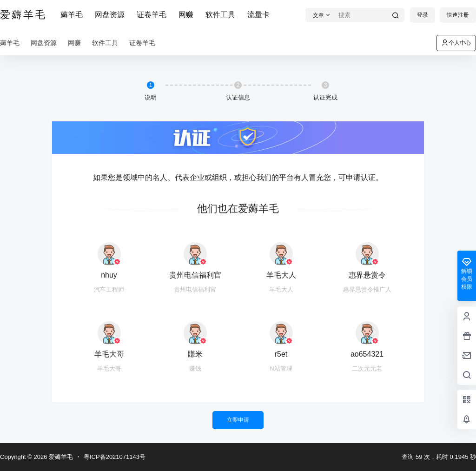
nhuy (109, 275)
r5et (281, 354)
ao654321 (367, 354)
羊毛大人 (281, 275)
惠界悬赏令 (367, 275)
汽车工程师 (109, 289)
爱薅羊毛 (60, 457)
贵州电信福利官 (195, 275)
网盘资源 (110, 15)
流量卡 (258, 15)
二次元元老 (367, 368)
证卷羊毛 (152, 15)
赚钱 (195, 368)
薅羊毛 (72, 15)
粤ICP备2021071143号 (115, 457)
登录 (423, 15)
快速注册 (458, 15)
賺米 (195, 354)
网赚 (186, 15)
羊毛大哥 (109, 354)
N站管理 (281, 368)
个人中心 (456, 43)
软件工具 (220, 15)
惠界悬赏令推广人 (367, 289)
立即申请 (238, 420)
